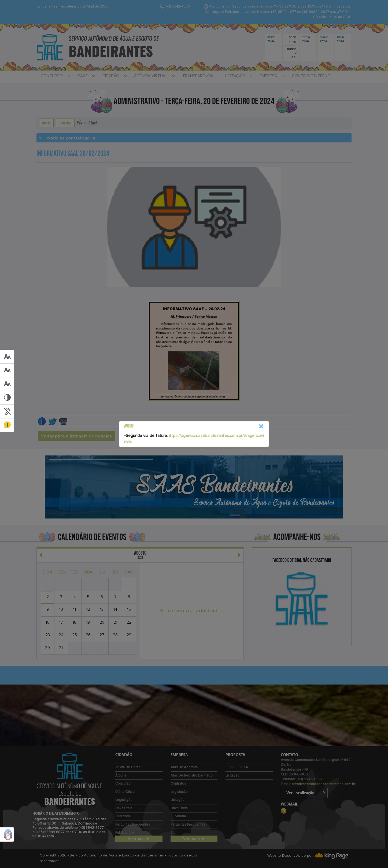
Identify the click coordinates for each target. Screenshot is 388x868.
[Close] (261, 426)
